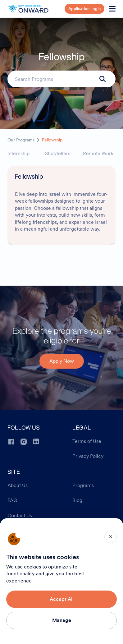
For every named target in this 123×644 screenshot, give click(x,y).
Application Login (84, 9)
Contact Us (20, 516)
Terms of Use (87, 441)
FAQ (12, 500)
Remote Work (98, 153)
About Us (18, 485)
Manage (62, 620)
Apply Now (62, 361)
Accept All (62, 599)
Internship (18, 153)
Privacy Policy (88, 456)
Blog (77, 500)
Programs (83, 485)
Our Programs (21, 140)
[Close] (111, 537)
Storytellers (58, 153)
